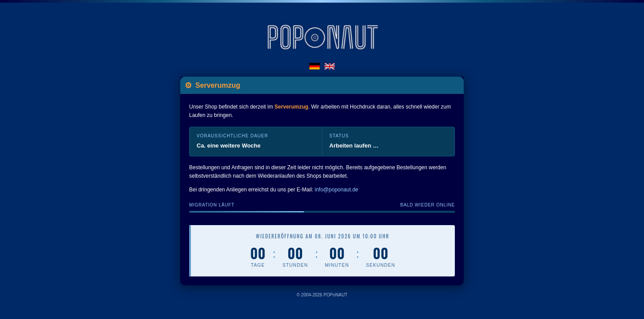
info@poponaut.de (337, 190)
